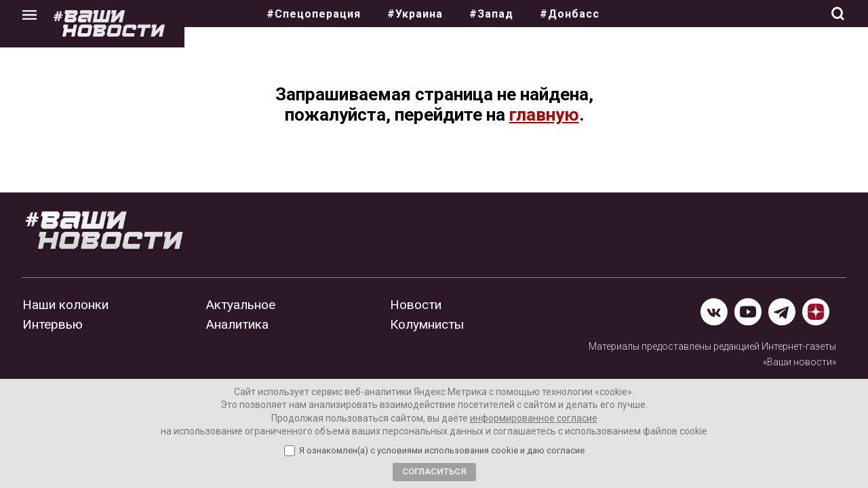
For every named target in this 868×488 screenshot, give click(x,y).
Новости (416, 305)
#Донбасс (570, 14)
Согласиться (434, 471)
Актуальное (241, 305)
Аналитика (237, 324)
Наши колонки (65, 305)
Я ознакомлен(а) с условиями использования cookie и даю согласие (442, 451)
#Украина (415, 14)
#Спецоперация (314, 14)
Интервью (53, 324)
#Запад (491, 14)
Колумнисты (427, 324)
